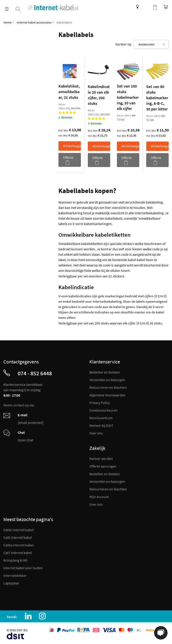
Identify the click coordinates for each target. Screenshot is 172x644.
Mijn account (146, 7)
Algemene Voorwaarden (107, 395)
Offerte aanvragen (103, 466)
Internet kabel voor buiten (23, 568)
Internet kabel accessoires (34, 22)
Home (7, 22)
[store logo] (52, 7)
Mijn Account (99, 497)
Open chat (25, 440)
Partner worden (101, 459)
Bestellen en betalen (105, 372)
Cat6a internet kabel (18, 545)
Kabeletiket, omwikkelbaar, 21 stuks (69, 92)
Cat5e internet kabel (18, 530)
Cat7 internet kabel (18, 553)
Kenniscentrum (136, 7)
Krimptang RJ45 (15, 560)
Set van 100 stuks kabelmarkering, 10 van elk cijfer (128, 97)
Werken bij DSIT (101, 425)
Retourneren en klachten (108, 387)
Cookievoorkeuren (103, 410)
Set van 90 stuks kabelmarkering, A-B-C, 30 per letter (157, 98)
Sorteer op (123, 44)
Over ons (96, 433)
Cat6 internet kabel (18, 537)
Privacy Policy (100, 403)
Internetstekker (15, 575)
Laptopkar (11, 583)
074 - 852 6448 (35, 373)
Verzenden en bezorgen (107, 380)
